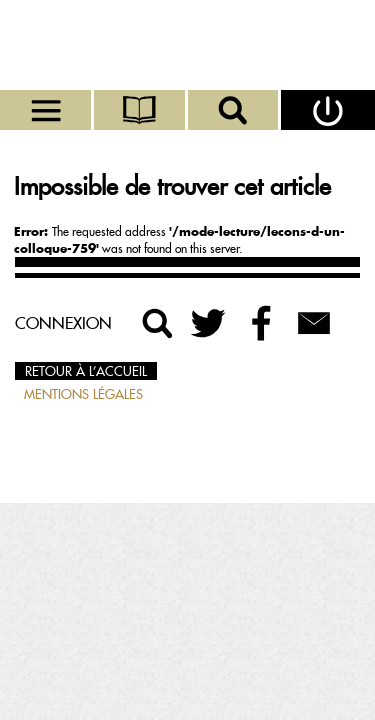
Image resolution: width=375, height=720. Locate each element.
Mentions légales (83, 394)
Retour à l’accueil (86, 371)
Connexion (63, 323)
